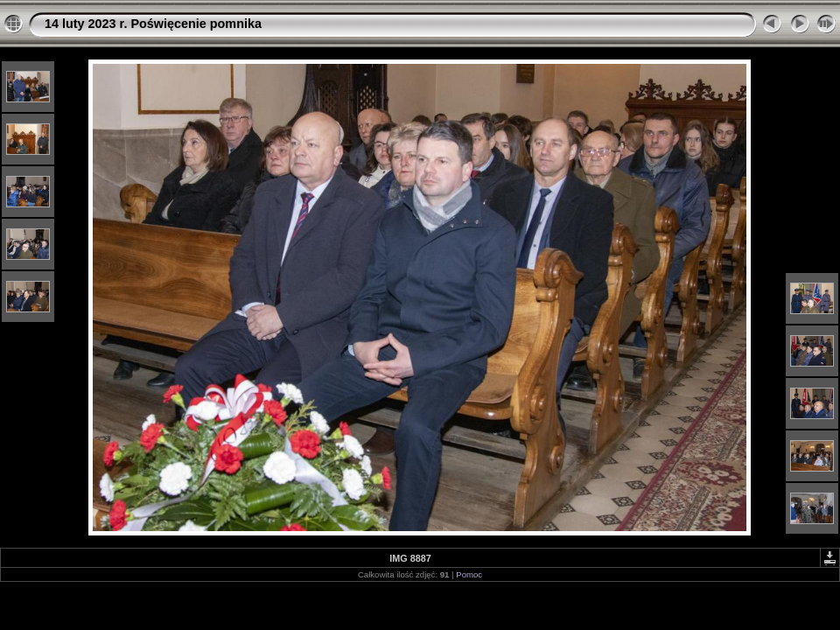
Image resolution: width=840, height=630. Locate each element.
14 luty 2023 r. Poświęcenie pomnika (153, 24)
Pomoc (469, 574)
